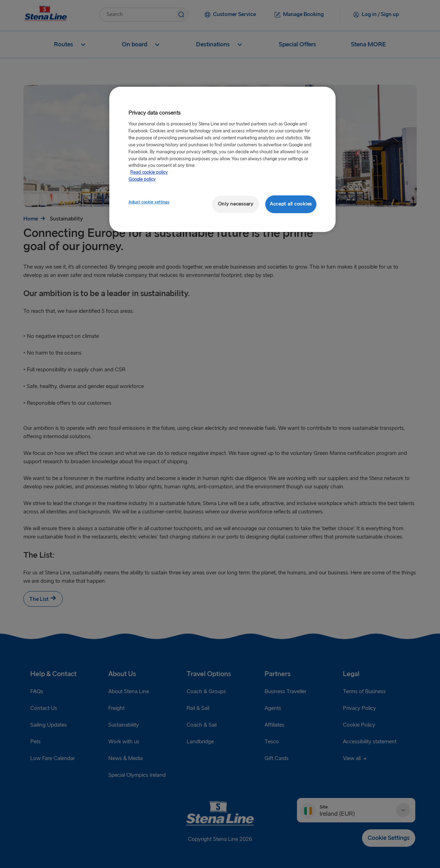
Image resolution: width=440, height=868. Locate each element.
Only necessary (236, 204)
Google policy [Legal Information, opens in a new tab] (142, 179)
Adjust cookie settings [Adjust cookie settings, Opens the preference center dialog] (149, 202)
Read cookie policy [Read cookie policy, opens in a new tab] (149, 172)
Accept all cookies (291, 204)
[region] (222, 159)
